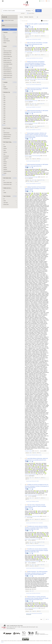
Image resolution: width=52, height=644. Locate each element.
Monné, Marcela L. (28, 353)
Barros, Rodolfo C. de (38, 405)
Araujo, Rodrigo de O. (30, 408)
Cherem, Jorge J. (43, 320)
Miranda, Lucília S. (28, 344)
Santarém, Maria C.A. (43, 363)
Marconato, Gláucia (42, 302)
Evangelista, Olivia (41, 380)
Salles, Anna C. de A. (29, 221)
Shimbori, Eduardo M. (44, 268)
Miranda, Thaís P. (28, 431)
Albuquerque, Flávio (40, 288)
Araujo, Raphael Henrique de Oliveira (32, 603)
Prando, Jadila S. (28, 315)
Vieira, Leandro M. (44, 335)
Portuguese (6, 89)
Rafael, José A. (28, 194)
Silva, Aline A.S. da (35, 208)
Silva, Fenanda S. (40, 282)
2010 (4, 118)
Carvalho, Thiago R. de (38, 433)
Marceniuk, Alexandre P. (35, 205)
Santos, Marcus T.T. (36, 362)
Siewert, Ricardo (38, 402)
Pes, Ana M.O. (35, 214)
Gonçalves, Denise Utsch (37, 147)
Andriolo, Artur (42, 224)
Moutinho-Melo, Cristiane (42, 78)
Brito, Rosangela (39, 413)
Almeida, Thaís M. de (43, 430)
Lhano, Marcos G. (45, 360)
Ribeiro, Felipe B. (42, 281)
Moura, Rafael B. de (41, 393)
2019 (4, 104)
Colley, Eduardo (45, 266)
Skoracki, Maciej (43, 349)
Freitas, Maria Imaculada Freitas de (34, 584)
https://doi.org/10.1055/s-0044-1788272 (33, 481)
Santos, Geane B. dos (33, 297)
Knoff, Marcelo (34, 354)
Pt (33, 36)
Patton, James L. (35, 315)
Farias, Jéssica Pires (41, 69)
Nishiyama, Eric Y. (42, 272)
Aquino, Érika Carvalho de (39, 534)
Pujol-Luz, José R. (32, 325)
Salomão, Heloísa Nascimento (37, 31)
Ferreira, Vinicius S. (36, 443)
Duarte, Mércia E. (44, 371)
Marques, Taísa (35, 427)
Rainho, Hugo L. (45, 309)
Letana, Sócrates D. (29, 424)
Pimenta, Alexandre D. (39, 204)
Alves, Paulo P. (32, 388)
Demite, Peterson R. (30, 392)
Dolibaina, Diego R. (29, 263)
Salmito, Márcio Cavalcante (30, 141)
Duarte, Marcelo (28, 354)
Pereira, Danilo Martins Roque (34, 95)
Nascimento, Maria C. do (30, 364)
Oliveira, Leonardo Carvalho (30, 511)
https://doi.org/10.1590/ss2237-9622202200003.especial (35, 546)
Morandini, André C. (41, 216)
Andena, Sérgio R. (38, 419)
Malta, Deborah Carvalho (30, 578)
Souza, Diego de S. (41, 260)
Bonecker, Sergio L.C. (29, 418)
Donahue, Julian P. (35, 329)
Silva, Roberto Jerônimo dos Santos (41, 607)
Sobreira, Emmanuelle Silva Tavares (39, 469)
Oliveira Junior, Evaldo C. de (42, 275)
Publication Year (7, 92)
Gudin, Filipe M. (33, 288)
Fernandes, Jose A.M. (36, 321)
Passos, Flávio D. (32, 290)
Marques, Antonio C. (29, 224)
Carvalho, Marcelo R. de (44, 355)
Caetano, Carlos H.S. (41, 236)
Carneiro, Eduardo (39, 266)
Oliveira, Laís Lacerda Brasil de (31, 471)
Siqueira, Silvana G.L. (43, 420)
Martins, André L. (40, 218)
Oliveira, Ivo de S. (28, 314)
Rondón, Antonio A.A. (29, 222)
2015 (4, 103)
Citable (5, 193)
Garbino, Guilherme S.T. (36, 304)
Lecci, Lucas (34, 341)
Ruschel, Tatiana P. (45, 429)
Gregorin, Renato (32, 399)
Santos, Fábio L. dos (42, 277)
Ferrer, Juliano (32, 331)
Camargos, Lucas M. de (41, 341)
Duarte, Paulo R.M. (30, 390)
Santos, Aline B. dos (43, 208)
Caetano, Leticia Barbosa (42, 511)
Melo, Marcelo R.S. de (35, 355)
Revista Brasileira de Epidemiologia (8, 55)
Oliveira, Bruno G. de (31, 231)
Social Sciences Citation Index (8, 184)
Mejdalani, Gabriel (28, 296)
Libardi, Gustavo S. (36, 305)
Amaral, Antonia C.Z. (43, 221)
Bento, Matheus (28, 370)
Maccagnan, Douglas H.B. (30, 264)
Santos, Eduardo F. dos (36, 268)
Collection (5, 32)
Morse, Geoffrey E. (41, 297)
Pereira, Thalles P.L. (43, 431)
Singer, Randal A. (38, 396)
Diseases (5, 168)
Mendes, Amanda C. (32, 210)
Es (33, 104)
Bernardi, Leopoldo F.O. (44, 337)
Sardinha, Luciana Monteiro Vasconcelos (33, 537)
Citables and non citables (8, 188)
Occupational (6, 158)
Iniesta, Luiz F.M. (35, 347)
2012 (4, 106)
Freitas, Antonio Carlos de (30, 76)
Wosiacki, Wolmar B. (38, 448)
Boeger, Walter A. (28, 193)
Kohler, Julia (40, 327)
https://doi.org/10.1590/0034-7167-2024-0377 (34, 107)
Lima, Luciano (39, 343)
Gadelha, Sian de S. (35, 420)
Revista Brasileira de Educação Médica (8, 70)
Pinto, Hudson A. (39, 309)
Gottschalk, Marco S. (29, 360)
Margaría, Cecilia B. (39, 238)
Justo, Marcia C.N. (44, 357)
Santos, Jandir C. (35, 316)
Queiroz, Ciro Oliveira (40, 491)
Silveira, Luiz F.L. (28, 347)
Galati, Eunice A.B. (33, 275)
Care (4, 154)
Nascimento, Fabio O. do (32, 279)
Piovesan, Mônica (28, 375)
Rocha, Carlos (45, 237)
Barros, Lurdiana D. (29, 349)
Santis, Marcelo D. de (44, 353)
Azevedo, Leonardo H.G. (30, 336)
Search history (31, 13)
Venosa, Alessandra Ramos (36, 142)
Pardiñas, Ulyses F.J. (29, 438)
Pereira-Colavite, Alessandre (35, 202)
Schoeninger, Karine (32, 332)
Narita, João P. (42, 319)
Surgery (5, 173)
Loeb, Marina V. (38, 368)
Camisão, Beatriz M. (34, 227)
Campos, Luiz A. (31, 346)
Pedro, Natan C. (36, 376)
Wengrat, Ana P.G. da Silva (30, 215)
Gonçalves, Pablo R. (32, 382)
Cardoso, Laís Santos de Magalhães (36, 580)
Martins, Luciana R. (40, 342)
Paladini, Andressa (28, 220)
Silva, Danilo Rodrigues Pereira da (37, 581)
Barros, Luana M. (28, 341)
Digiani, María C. (35, 363)
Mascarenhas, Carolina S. (30, 238)
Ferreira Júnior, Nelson (29, 377)
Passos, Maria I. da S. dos (36, 365)
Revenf (5, 43)
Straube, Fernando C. (34, 283)
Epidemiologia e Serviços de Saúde (8, 53)
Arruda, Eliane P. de (39, 269)
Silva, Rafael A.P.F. (33, 393)
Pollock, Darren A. (28, 257)
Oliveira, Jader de (44, 314)
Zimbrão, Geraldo (39, 298)
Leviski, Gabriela (42, 296)
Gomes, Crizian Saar (39, 578)
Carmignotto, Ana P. (42, 214)
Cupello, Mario (28, 369)
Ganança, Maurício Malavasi (39, 143)
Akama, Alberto (46, 199)
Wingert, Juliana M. (41, 330)
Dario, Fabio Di (35, 277)
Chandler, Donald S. (43, 263)
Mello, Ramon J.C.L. (30, 396)
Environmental (6, 156)
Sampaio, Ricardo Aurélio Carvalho (37, 605)
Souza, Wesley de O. (33, 447)
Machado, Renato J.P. (40, 399)
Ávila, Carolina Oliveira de (42, 29)
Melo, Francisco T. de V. (33, 293)
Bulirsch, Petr (36, 392)
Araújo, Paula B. (43, 385)
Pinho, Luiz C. (44, 346)
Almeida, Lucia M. (33, 342)
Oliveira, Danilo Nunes (29, 463)
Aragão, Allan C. (34, 209)
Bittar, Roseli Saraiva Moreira (39, 144)
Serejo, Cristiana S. (36, 196)
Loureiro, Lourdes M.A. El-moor (35, 340)
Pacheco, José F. (43, 321)
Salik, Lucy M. (35, 344)
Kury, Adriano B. (45, 198)
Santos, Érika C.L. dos (38, 274)
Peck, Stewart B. (41, 425)
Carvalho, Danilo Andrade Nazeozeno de (33, 30)
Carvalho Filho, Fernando (30, 285)
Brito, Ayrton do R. (39, 226)
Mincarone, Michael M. (35, 372)
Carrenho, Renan (40, 398)
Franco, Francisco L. (36, 292)
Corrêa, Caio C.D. (39, 231)
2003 (4, 116)
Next (48, 620)
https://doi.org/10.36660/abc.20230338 (32, 501)
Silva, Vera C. (43, 440)
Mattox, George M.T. (32, 298)
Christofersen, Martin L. (43, 369)
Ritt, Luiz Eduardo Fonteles (39, 493)
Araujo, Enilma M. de (34, 272)
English (5, 87)
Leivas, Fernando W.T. (45, 286)
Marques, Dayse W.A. (32, 258)
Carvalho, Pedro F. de (38, 390)
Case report (6, 203)
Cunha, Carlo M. (29, 233)
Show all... (4, 79)
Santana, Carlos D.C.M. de (39, 235)
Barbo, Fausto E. (28, 281)
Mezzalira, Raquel (28, 144)
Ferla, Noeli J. (28, 380)
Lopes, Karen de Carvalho (41, 148)
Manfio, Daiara (29, 249)
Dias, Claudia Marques (40, 146)
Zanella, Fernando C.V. (39, 285)
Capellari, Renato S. (33, 401)
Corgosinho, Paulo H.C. (34, 387)
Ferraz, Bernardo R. (33, 229)
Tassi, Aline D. (28, 209)
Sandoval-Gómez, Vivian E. (39, 444)
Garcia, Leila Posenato (43, 536)
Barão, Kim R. (35, 333)
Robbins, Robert (44, 403)
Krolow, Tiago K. (34, 436)
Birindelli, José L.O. (29, 322)
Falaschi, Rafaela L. (39, 394)
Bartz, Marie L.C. (44, 366)
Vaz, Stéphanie (34, 425)
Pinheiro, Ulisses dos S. (41, 437)
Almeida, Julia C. (34, 327)
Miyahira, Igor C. (28, 310)
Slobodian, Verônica (34, 441)
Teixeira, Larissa (41, 333)
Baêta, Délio (32, 259)
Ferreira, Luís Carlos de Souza (43, 76)
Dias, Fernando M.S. (29, 287)
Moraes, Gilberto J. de (40, 299)
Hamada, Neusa (32, 379)
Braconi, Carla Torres (31, 78)
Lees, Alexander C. (33, 203)
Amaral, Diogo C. (36, 263)
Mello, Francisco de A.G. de (35, 291)
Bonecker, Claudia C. (37, 243)
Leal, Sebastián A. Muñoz (36, 416)
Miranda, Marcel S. (36, 352)
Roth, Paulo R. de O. (39, 388)
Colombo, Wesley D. (41, 447)
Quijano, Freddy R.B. (42, 293)
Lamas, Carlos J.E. (38, 237)
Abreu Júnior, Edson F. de (37, 265)
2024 (4, 114)
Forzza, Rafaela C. (37, 194)
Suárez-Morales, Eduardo (30, 269)
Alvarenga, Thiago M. (29, 433)
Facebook (27, 27)
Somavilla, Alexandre (29, 207)
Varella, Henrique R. (36, 307)
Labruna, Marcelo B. (36, 353)
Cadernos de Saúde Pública (8, 51)
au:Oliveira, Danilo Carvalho (14, 11)
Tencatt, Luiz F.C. (41, 347)
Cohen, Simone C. (42, 421)
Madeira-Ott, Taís (28, 427)
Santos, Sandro (29, 415)
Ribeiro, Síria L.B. (43, 423)
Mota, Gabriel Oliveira (29, 48)
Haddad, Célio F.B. (31, 240)
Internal (5, 166)
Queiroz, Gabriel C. (38, 294)
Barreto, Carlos (31, 235)
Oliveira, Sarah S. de (36, 415)
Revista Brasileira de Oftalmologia (31, 33)
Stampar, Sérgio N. (31, 419)
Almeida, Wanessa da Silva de (43, 586)
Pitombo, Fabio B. (28, 277)
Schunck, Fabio (28, 280)
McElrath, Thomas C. (31, 435)
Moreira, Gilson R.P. (39, 301)
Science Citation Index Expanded (8, 183)
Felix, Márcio (27, 359)
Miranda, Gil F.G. (33, 299)
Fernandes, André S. (33, 219)
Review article (6, 205)
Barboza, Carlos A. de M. (37, 233)
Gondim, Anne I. (36, 221)
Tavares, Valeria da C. (44, 438)
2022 (4, 110)
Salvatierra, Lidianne (41, 338)
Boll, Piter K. (42, 392)
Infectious (5, 169)
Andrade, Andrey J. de (36, 220)
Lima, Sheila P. (28, 420)
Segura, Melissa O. (29, 371)
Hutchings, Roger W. (40, 409)
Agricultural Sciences (7, 135)
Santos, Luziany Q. (36, 349)
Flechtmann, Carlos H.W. (30, 237)
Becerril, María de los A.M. (40, 364)
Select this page (25, 21)
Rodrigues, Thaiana (29, 430)
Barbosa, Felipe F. (32, 282)
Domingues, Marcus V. (44, 362)
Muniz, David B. (35, 257)
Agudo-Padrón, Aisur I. (38, 199)
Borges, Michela (43, 372)
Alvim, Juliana (42, 329)
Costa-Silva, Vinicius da (38, 442)
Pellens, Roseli (46, 413)
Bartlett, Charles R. (38, 241)
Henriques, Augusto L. (29, 225)
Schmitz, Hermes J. (29, 308)
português (42, 1)
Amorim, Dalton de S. (36, 249)
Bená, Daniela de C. (43, 253)
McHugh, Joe (37, 320)
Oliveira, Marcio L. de (34, 359)
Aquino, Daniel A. (41, 251)
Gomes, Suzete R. (40, 426)
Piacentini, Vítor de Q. (29, 444)
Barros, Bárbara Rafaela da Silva (31, 70)
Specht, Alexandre (37, 207)
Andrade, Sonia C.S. (45, 424)
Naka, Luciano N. (45, 343)
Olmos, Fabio (40, 279)
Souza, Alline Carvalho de (30, 29)
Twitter (29, 27)
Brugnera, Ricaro (44, 402)
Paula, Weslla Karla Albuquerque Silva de (36, 98)
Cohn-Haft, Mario (44, 368)
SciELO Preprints (7, 41)
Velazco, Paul (29, 385)
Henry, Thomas (38, 435)
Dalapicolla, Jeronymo (39, 318)
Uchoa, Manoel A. (35, 351)
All (4, 35)
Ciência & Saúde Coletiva (8, 57)
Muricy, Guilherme (43, 303)
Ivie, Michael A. (28, 372)
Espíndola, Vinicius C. (29, 442)
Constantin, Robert (37, 403)
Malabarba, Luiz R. (32, 348)
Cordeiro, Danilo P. (37, 255)
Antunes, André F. (33, 218)
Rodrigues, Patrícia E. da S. (37, 383)
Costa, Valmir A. (28, 440)
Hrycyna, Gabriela (35, 296)
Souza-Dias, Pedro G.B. (29, 391)
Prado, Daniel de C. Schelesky (41, 252)
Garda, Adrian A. (38, 198)
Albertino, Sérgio (28, 154)
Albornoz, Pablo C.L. (39, 381)
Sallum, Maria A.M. (29, 363)
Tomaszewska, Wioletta (29, 448)
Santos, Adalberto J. (32, 197)
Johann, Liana (34, 338)
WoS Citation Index (7, 178)
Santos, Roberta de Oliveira (39, 535)
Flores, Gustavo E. (44, 304)
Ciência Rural (6, 66)
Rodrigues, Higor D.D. (37, 308)
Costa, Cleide (30, 246)
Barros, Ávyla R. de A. (31, 226)
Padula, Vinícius (29, 443)
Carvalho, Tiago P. (40, 436)
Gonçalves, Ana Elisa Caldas (30, 512)
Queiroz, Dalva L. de (44, 249)
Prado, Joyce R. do (43, 326)
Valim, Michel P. (37, 193)
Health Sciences (6, 133)
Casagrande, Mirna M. (33, 374)
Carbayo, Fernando (42, 283)
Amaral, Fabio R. (45, 279)
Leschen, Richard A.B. (29, 403)
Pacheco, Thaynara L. (36, 432)
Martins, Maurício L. (44, 370)
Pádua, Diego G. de (36, 262)
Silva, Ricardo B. (40, 401)
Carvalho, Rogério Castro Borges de (39, 153)
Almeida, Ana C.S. (43, 211)
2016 (4, 122)
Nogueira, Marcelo (40, 354)
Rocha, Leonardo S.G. (35, 337)
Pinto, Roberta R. (28, 404)
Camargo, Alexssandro (45, 207)
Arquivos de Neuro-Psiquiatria (8, 74)
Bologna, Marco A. (42, 359)
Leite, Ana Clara (37, 49)
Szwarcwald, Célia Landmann (31, 588)
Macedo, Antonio (36, 224)
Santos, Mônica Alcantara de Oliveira (32, 149)
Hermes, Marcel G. (29, 352)
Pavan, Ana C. (37, 211)
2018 (4, 108)
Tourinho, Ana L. (29, 214)
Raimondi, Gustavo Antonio (36, 514)
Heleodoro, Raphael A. (29, 397)
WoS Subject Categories (8, 142)
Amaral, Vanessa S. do (35, 440)
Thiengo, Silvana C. (29, 421)
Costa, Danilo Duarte (39, 48)
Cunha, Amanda (40, 210)
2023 (4, 112)
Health (5, 147)
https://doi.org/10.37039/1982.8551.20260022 (34, 39)
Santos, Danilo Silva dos (30, 491)
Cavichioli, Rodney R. (30, 405)
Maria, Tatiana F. (38, 429)
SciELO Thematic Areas (8, 128)
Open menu (3, 1)
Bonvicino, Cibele (46, 241)
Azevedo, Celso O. (39, 240)
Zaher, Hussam (44, 193)
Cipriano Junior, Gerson (43, 492)
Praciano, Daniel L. (29, 253)
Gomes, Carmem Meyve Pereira (41, 466)
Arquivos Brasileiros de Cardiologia (8, 72)
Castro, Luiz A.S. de (38, 346)
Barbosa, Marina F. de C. (30, 368)
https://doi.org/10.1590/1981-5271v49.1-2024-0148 (34, 58)
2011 (4, 120)
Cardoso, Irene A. (28, 311)
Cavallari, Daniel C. (31, 252)
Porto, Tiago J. (28, 436)
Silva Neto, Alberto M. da (30, 201)
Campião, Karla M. (40, 332)
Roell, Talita (40, 427)
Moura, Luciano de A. (32, 343)
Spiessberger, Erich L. (29, 274)
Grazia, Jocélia (31, 320)
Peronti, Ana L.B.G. (29, 213)
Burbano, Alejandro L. (39, 201)
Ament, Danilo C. (30, 255)
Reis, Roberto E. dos (36, 404)
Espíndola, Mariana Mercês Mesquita (32, 93)
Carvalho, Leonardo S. (39, 336)
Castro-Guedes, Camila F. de (31, 232)
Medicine (5, 162)
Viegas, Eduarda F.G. (31, 266)
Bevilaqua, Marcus (28, 362)
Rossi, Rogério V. (33, 410)
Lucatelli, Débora (40, 258)
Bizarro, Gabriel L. (45, 294)
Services (5, 149)
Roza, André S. (40, 219)
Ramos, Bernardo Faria (29, 146)
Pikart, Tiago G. (44, 435)
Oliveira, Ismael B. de (36, 311)
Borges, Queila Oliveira (29, 493)
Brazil (5, 37)
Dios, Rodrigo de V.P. (38, 408)
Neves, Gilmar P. (32, 301)
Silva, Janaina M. (28, 316)
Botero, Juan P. (28, 327)
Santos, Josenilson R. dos (41, 325)
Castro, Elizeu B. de (40, 270)
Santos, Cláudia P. (45, 243)
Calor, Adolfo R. (32, 198)
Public (5, 160)
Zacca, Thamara (28, 432)
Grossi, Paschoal (28, 383)
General (5, 164)
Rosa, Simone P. (36, 423)
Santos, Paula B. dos (36, 385)
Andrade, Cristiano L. (33, 247)
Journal (5, 46)
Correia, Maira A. (28, 351)
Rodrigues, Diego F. (29, 262)
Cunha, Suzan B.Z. (33, 426)
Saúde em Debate (7, 58)
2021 (4, 99)
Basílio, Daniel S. (36, 253)
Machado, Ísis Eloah (45, 584)
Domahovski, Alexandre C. (30, 204)
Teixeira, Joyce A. (36, 326)
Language (5, 82)
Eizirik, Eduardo (28, 268)
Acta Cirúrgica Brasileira (8, 64)
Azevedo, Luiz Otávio (33, 586)
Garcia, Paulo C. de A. (41, 386)
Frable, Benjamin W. (42, 227)
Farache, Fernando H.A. (36, 286)
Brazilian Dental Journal (8, 76)
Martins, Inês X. (43, 310)
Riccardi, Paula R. (33, 386)
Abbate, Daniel (34, 251)
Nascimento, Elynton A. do (32, 271)
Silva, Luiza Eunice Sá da (30, 533)
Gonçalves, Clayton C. (39, 244)
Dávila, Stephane (28, 425)
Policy (5, 150)
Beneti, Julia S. (29, 329)
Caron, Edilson (38, 264)
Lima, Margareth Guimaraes (37, 579)
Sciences (5, 152)
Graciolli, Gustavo (28, 305)
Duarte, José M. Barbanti (30, 324)
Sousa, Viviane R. (31, 446)
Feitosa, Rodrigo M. (32, 409)
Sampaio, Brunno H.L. (33, 230)
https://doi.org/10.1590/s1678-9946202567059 (34, 85)
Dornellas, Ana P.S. (39, 215)
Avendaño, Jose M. (43, 322)
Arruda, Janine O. (42, 316)
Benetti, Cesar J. (46, 240)
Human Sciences (7, 138)
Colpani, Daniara (28, 251)
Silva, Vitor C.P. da (43, 443)
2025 (4, 101)
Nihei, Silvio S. (35, 421)
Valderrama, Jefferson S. (30, 318)
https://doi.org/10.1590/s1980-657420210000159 (34, 613)
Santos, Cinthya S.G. (38, 242)
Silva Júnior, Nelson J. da (39, 377)
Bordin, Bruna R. (40, 229)
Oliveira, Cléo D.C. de (37, 246)
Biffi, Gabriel (32, 294)
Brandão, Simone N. (29, 423)
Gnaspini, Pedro (46, 390)
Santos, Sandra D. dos (38, 414)
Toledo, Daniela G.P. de (29, 254)
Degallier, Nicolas (39, 379)
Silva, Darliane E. (44, 255)
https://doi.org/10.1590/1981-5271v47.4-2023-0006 (34, 523)
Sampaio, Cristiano (29, 248)
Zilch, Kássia (30, 333)
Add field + (23, 13)
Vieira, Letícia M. (28, 338)
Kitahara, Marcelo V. (36, 357)
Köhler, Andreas (46, 219)
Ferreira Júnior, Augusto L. (39, 225)
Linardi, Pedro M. (38, 391)
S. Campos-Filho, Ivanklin (44, 313)
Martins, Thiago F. (43, 432)
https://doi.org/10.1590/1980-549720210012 (33, 593)
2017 (4, 123)
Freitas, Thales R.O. (36, 431)
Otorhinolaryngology (7, 171)
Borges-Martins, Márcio (44, 358)
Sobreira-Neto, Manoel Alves (30, 473)
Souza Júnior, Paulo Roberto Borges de (32, 585)
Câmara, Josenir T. (28, 326)
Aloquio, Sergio (44, 416)
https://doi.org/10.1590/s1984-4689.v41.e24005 (34, 455)
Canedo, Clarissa (30, 243)
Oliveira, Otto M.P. (32, 381)
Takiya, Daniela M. (38, 254)
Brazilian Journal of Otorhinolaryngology (8, 60)
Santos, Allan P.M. (40, 209)
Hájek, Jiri (31, 319)
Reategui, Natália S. (29, 376)
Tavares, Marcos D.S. (37, 360)
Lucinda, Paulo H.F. (42, 387)
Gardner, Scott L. (28, 416)
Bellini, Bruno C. (41, 230)
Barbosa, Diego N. (44, 262)
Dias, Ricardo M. (31, 402)
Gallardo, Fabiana (28, 276)
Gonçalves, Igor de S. (36, 310)
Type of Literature (7, 196)
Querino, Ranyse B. (45, 396)
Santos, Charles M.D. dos (30, 241)
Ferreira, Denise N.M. (39, 259)
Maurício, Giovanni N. (34, 302)
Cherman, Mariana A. (30, 366)
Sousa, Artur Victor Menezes (36, 468)
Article (5, 201)
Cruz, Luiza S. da (39, 348)
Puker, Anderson (33, 216)
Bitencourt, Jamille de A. (43, 315)
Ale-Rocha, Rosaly (40, 412)
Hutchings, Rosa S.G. (32, 412)
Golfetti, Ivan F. (36, 313)
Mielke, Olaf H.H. (34, 380)
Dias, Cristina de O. (36, 248)
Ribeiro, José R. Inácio (39, 324)
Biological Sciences (7, 137)
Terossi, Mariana (37, 366)
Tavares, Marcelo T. (29, 357)
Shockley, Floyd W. (39, 290)
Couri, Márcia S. (36, 358)
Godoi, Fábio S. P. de (35, 280)
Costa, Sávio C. (43, 415)
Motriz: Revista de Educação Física (8, 68)
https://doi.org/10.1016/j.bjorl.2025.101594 (33, 161)
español (49, 1)
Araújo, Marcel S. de (44, 352)
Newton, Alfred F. (28, 208)
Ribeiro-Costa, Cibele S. (29, 242)
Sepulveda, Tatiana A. (30, 429)
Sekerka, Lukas (46, 348)
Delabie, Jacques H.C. (36, 314)
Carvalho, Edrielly (44, 264)
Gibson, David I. (41, 257)
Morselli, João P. (36, 319)
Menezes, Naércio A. (36, 375)
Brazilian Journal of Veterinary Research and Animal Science (8, 77)
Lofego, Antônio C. (44, 222)
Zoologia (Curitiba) (28, 451)
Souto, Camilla (40, 232)
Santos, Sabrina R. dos (29, 414)
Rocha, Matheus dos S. (36, 370)
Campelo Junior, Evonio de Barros (40, 75)
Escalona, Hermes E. (44, 307)
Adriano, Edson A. (28, 265)
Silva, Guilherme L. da (35, 303)
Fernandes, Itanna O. (29, 313)
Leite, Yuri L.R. (30, 449)
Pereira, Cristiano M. (42, 247)
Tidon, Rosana (33, 413)
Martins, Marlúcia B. (34, 369)
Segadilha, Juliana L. (33, 330)
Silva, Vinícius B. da (42, 441)
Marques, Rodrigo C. (38, 407)
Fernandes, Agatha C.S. (29, 199)
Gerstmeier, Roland (40, 410)
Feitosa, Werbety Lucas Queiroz (36, 465)
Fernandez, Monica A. (41, 374)
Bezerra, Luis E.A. (41, 344)
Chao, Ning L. (45, 379)
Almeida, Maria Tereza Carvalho (40, 50)
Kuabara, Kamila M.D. (39, 331)
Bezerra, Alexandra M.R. (41, 203)
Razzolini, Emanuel (41, 271)
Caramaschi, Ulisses (32, 437)
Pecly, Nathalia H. (42, 376)
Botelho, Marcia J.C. (29, 358)
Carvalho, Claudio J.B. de (30, 244)
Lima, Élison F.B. (33, 270)
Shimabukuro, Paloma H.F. (42, 382)
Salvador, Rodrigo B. (30, 407)
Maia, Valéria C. (36, 438)
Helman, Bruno (39, 533)
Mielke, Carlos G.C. (33, 236)
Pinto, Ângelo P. (44, 220)
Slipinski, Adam (39, 197)
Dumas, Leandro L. (36, 335)
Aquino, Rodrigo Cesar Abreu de (36, 74)
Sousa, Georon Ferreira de (30, 69)
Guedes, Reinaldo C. (33, 398)
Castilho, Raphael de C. (38, 397)
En (31, 36)
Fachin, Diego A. (34, 260)
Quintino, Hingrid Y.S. (31, 309)
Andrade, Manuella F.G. (43, 351)
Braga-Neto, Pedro (41, 473)
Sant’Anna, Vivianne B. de (39, 446)
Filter (9, 30)
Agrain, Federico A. (35, 281)
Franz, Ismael (43, 311)
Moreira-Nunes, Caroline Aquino (31, 467)
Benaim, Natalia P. (44, 375)
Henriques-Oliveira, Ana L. (37, 213)
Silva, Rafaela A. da (31, 394)
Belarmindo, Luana (45, 340)
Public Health (6, 39)
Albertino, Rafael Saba (36, 150)
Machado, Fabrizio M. (43, 280)
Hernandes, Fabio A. (36, 276)
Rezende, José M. (36, 322)
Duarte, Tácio (46, 426)
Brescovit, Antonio (37, 222)
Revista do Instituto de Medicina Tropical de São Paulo (35, 79)
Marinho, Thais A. (36, 430)
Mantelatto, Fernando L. (38, 287)
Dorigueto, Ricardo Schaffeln (39, 152)
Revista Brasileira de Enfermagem (8, 62)
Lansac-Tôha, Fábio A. (44, 276)
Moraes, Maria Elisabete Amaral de (37, 472)
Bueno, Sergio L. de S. (38, 418)
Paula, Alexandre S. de (44, 205)
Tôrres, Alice (32, 211)
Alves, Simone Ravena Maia (36, 72)
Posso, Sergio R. (45, 419)
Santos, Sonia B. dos (37, 424)
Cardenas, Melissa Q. (37, 371)
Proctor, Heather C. (43, 305)
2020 (4, 97)
